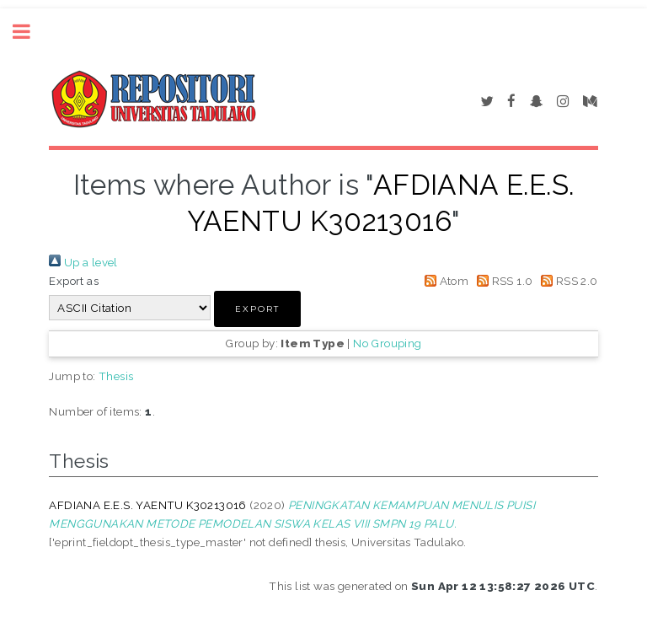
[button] (257, 309)
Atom (444, 281)
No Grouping (387, 343)
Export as (74, 281)
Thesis (116, 376)
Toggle (30, 32)
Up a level (83, 262)
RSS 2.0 (567, 281)
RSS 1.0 (503, 281)
